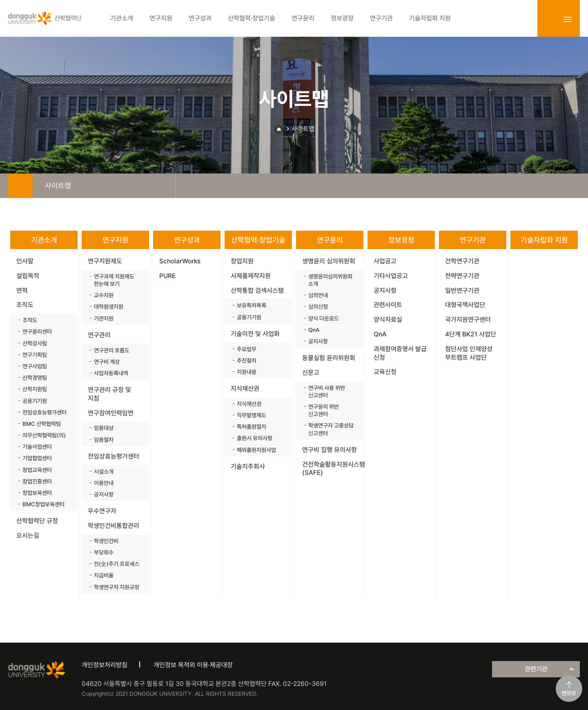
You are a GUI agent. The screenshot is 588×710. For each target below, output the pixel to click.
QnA (314, 330)
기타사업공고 (391, 276)
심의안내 (318, 295)
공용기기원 (35, 401)
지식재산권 (245, 388)
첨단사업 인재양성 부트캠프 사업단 (469, 353)
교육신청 (385, 372)
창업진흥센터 (37, 481)
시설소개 (104, 472)
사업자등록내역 (111, 373)
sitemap (568, 19)
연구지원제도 (105, 261)
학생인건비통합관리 (114, 526)
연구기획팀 (35, 355)
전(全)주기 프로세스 (117, 564)
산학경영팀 (35, 378)
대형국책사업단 (465, 305)
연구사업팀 (35, 366)
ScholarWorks (180, 261)
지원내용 (247, 372)
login (550, 19)
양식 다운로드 (324, 318)
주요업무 (247, 349)
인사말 (25, 261)
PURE (167, 276)
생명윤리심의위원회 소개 (330, 280)
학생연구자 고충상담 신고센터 (331, 429)
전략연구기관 (462, 276)
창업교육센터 (37, 470)
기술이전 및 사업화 (255, 334)
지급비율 (104, 575)
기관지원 (104, 318)
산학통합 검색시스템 (257, 290)
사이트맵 (303, 129)
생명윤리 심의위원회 (329, 261)
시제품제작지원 (251, 276)
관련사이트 (388, 305)
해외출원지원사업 (256, 450)
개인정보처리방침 (105, 665)
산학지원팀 (35, 389)
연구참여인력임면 (111, 413)
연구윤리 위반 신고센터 (324, 410)
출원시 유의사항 (255, 438)
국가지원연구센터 (468, 319)
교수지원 (104, 295)
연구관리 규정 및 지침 (109, 394)
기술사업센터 (37, 447)
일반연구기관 (462, 290)
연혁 (22, 290)
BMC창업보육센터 (43, 504)
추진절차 (247, 361)
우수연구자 (102, 511)
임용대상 (104, 428)
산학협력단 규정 (37, 521)
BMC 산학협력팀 (42, 424)
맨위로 (569, 693)
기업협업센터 (37, 458)
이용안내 (104, 483)
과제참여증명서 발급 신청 (400, 353)
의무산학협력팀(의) (44, 435)
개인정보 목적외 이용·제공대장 (193, 665)
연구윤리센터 (37, 332)
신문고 (311, 373)
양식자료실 (388, 319)
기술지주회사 (248, 466)
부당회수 (104, 552)
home (20, 186)
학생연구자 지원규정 (117, 587)
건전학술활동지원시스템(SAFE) (333, 469)
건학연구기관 (462, 261)
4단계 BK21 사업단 (471, 334)
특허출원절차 (252, 427)
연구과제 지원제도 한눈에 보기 (114, 280)
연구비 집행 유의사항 (330, 450)
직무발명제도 (252, 415)
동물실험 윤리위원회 (329, 358)
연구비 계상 (107, 362)
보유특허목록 (252, 305)
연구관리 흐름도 (112, 350)
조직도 (25, 305)
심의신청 (318, 307)
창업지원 (242, 261)
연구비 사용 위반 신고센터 (327, 392)
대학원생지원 (109, 307)
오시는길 (28, 535)
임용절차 (104, 440)
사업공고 (385, 261)
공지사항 (104, 494)
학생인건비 (106, 541)
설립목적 (28, 276)
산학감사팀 (35, 343)
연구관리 (99, 335)
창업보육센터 (37, 493)
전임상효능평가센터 (45, 412)
